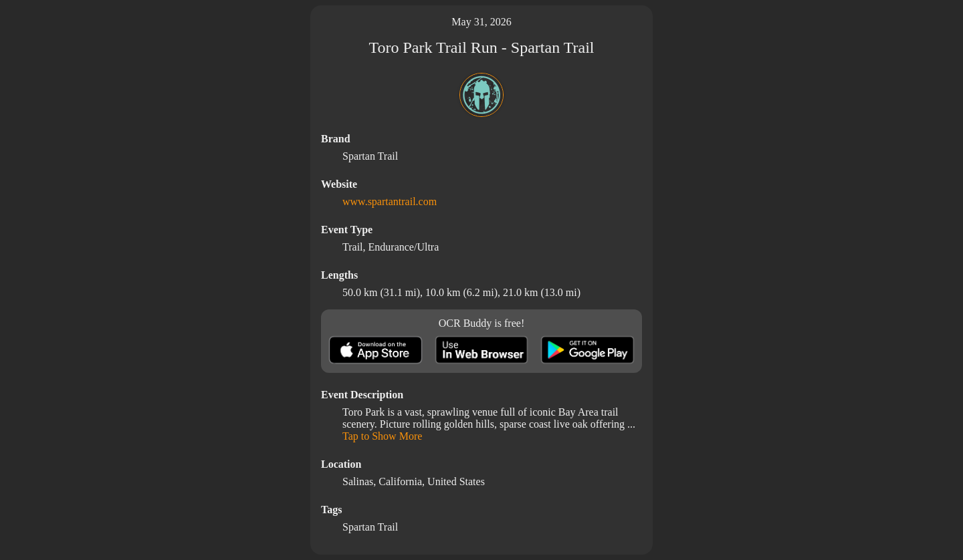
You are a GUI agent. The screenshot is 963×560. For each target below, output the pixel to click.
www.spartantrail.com (390, 201)
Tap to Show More (382, 436)
